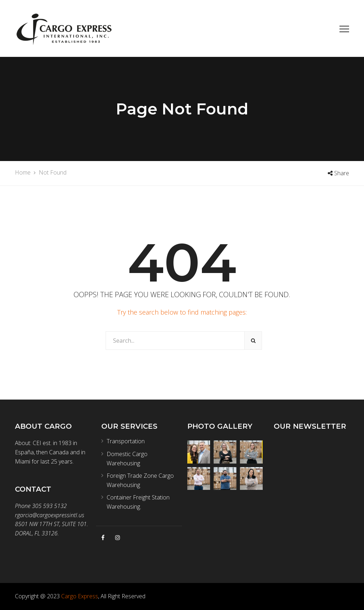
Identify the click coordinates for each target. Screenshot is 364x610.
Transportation (126, 441)
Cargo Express (80, 596)
